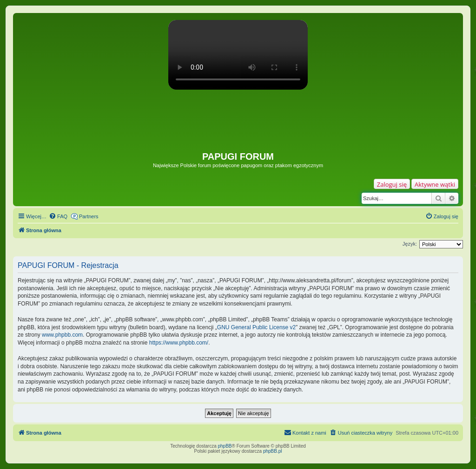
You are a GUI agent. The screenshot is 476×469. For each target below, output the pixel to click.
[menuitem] (58, 216)
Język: (410, 244)
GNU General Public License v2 (256, 327)
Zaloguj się (392, 184)
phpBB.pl (273, 451)
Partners (89, 216)
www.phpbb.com (62, 335)
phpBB (225, 446)
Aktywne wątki (435, 184)
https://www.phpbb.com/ (179, 343)
